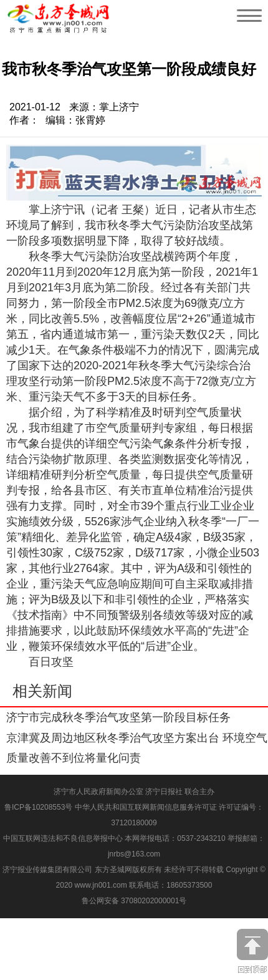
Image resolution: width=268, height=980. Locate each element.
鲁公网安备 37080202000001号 (134, 901)
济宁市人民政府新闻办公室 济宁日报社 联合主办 (134, 792)
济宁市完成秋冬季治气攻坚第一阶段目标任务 (118, 717)
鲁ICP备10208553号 (38, 807)
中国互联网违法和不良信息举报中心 (64, 838)
